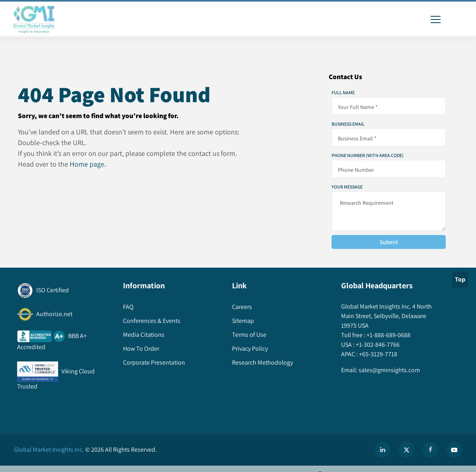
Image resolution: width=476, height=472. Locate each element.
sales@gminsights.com (389, 370)
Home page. (88, 164)
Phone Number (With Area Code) (368, 155)
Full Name (343, 93)
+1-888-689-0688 (388, 335)
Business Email (348, 124)
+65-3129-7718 (377, 354)
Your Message (347, 187)
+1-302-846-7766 (377, 345)
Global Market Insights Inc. (49, 450)
